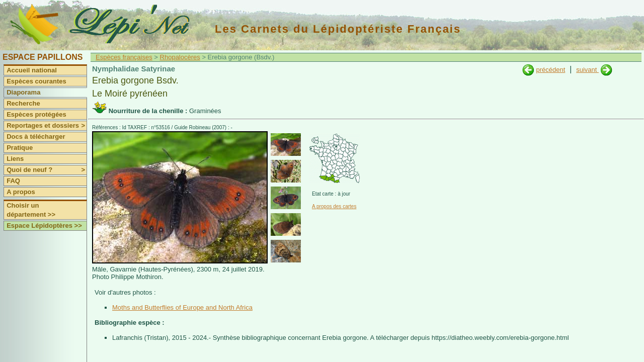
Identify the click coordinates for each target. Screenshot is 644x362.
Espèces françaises (124, 57)
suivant (587, 70)
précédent (550, 70)
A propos (21, 192)
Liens (15, 159)
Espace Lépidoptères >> (44, 225)
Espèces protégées (36, 114)
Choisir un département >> (31, 210)
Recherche (23, 103)
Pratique (20, 148)
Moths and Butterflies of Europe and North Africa (182, 307)
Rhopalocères (180, 57)
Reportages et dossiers (47, 126)
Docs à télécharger (36, 137)
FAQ (13, 181)
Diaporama (23, 92)
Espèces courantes (36, 81)
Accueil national (32, 70)
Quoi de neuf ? (47, 170)
